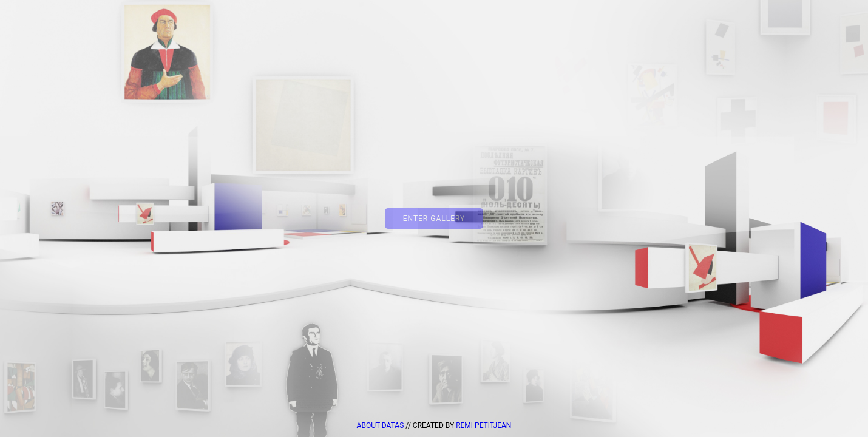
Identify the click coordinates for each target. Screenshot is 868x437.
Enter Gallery (434, 218)
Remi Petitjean (483, 425)
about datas (381, 425)
